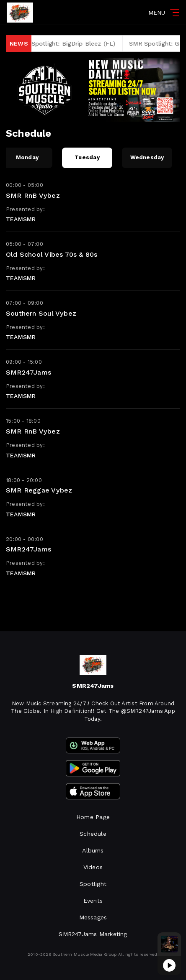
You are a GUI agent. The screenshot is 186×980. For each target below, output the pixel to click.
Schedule (93, 834)
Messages (93, 917)
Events (93, 901)
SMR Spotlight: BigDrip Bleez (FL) (72, 43)
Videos (93, 867)
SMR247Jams (28, 372)
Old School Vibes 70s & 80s (52, 254)
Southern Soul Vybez (41, 313)
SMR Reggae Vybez (39, 490)
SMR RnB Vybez (33, 195)
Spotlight (93, 884)
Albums (93, 850)
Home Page (93, 817)
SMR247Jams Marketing (93, 934)
